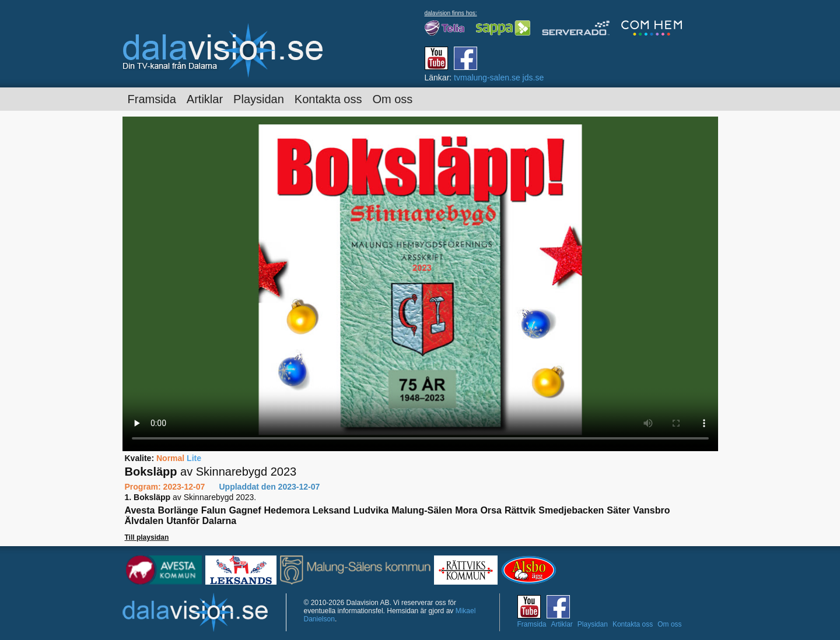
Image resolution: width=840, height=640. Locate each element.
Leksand (332, 510)
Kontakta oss (328, 99)
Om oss (392, 99)
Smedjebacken (571, 510)
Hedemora (287, 510)
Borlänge (178, 510)
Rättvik (520, 510)
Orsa (491, 510)
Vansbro (651, 510)
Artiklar (205, 99)
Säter (618, 510)
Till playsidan (147, 537)
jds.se (533, 78)
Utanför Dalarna (201, 521)
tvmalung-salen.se (487, 78)
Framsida (152, 99)
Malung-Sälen (422, 510)
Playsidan (259, 99)
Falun (214, 510)
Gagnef (245, 510)
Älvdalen (144, 521)
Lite (194, 458)
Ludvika (371, 510)
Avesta (140, 510)
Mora (466, 510)
